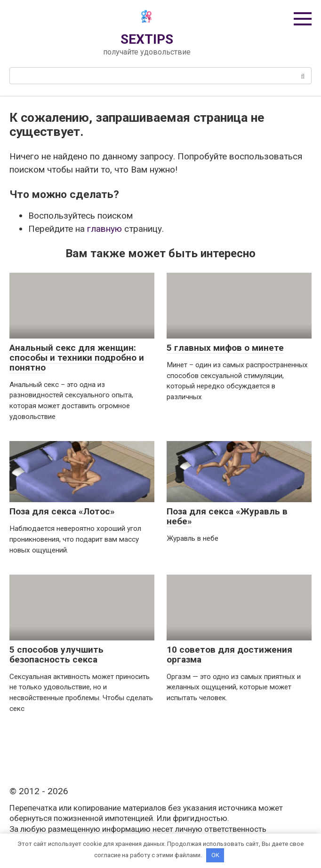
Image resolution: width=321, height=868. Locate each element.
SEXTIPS (147, 39)
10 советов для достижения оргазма (229, 655)
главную (104, 229)
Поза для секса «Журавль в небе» (227, 516)
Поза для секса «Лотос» (62, 511)
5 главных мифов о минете (225, 348)
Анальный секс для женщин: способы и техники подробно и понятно (77, 358)
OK (215, 855)
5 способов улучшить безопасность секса (56, 655)
